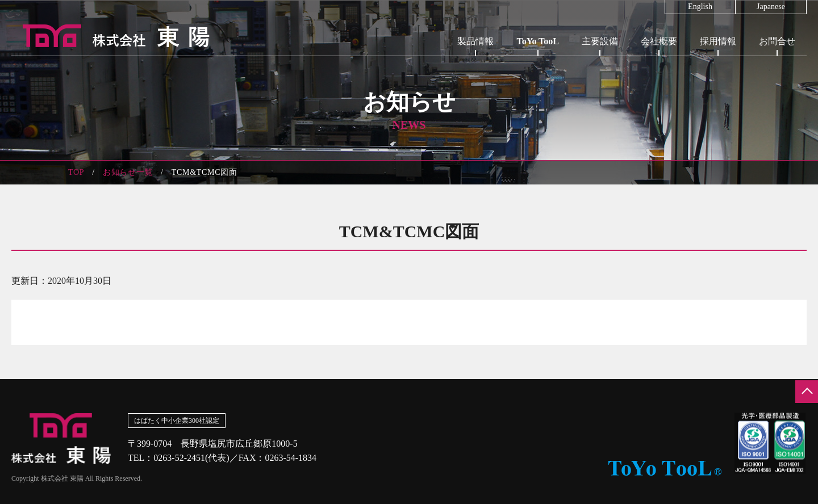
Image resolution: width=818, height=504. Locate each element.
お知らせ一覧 (128, 172)
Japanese (771, 7)
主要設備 (600, 41)
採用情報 (718, 41)
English (700, 7)
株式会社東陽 (111, 36)
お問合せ (777, 41)
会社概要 (659, 41)
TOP (76, 172)
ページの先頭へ (807, 392)
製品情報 (475, 41)
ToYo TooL (538, 41)
